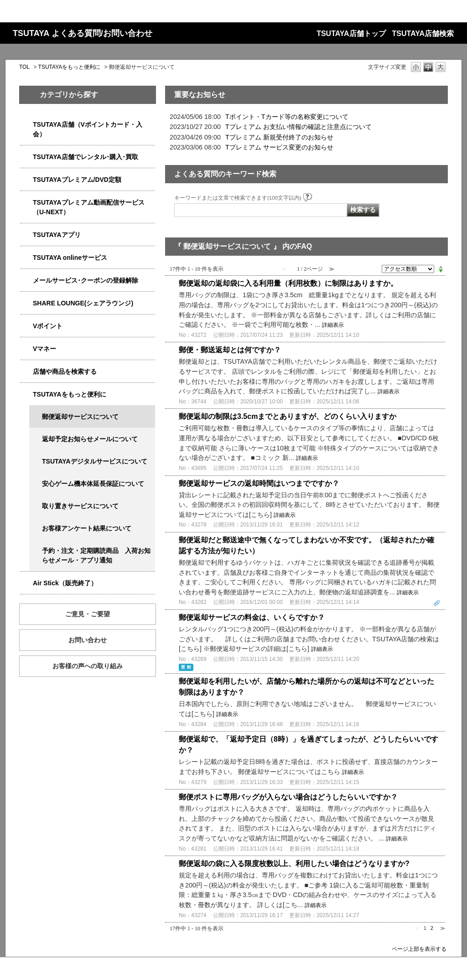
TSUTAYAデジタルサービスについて (95, 461)
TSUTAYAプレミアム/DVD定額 (77, 180)
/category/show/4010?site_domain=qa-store (26, 258)
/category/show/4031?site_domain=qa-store (26, 180)
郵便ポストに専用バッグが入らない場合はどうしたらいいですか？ (288, 797)
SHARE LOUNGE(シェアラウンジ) (83, 303)
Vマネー (44, 349)
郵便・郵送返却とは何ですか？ (230, 350)
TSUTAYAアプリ (57, 235)
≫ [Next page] (443, 928)
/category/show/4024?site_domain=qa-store (26, 395)
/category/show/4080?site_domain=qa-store (26, 281)
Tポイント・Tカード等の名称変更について (287, 117)
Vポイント (48, 326)
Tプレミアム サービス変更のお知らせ (279, 147)
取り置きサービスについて (80, 506)
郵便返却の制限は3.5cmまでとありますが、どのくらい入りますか (288, 416)
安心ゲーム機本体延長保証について (93, 484)
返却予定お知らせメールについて (90, 439)
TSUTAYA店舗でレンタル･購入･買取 (86, 157)
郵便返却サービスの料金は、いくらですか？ (252, 617)
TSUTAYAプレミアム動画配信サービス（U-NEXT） (89, 207)
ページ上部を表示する (419, 949)
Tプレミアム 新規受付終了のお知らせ (279, 137)
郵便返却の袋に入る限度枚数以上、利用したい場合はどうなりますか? (294, 864)
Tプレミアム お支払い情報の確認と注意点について (298, 127)
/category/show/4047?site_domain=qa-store (26, 125)
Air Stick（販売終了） (65, 583)
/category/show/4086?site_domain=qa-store (26, 372)
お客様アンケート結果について (87, 528)
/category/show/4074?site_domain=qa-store (26, 326)
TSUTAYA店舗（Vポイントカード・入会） (88, 129)
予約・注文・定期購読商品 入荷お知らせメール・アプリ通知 (96, 555)
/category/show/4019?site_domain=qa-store (26, 235)
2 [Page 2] (432, 928)
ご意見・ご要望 (88, 614)
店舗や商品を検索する (65, 371)
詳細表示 (333, 325)
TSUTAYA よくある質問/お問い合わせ (83, 33)
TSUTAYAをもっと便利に (70, 67)
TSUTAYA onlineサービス (70, 258)
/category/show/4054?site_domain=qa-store (26, 157)
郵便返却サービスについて (80, 417)
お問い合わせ (88, 640)
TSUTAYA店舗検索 (423, 34)
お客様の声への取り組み (88, 666)
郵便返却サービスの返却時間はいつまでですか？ (259, 483)
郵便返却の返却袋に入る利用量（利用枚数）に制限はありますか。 (288, 283)
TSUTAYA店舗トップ (351, 34)
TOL (24, 67)
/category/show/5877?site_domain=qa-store (26, 303)
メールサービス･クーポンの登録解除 (86, 280)
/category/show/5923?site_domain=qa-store (26, 203)
